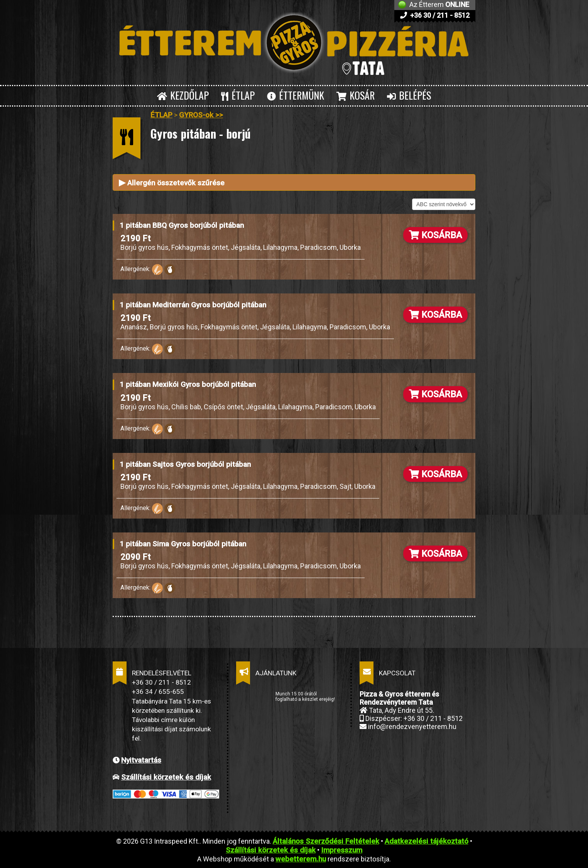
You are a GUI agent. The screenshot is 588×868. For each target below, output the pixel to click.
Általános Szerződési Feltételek (326, 841)
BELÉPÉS (409, 95)
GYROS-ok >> (201, 115)
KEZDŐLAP (183, 95)
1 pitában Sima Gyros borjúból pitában (183, 544)
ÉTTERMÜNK (296, 95)
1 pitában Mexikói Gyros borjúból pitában (188, 384)
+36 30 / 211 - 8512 (435, 15)
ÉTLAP (238, 95)
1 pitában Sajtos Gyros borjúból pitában (185, 464)
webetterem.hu (301, 859)
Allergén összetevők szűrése (172, 182)
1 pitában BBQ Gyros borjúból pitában (182, 225)
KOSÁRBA (435, 235)
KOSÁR (356, 95)
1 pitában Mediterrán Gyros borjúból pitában (193, 305)
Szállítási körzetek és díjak (166, 777)
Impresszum (342, 850)
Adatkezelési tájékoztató (427, 841)
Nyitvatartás (141, 760)
